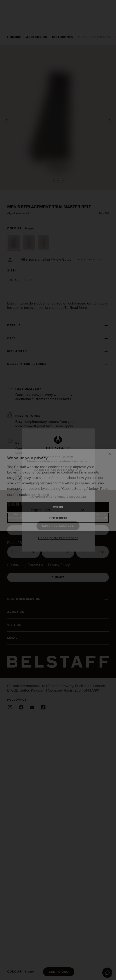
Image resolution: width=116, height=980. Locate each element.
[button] (58, 484)
